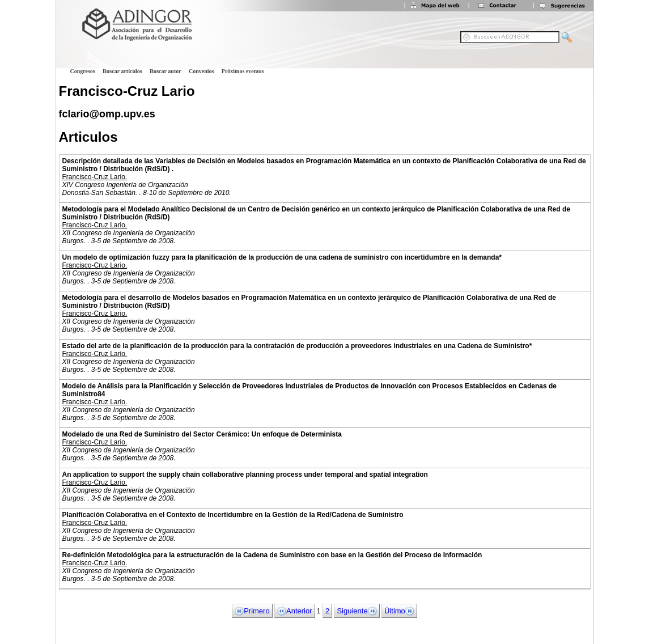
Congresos (83, 71)
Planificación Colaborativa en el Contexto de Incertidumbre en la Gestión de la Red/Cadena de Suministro (233, 515)
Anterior (295, 611)
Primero (252, 611)
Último (399, 611)
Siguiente (357, 611)
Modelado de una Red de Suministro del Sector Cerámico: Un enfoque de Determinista (202, 434)
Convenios (201, 71)
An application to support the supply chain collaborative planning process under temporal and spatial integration (245, 474)
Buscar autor (166, 71)
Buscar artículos (122, 71)
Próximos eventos (243, 71)
